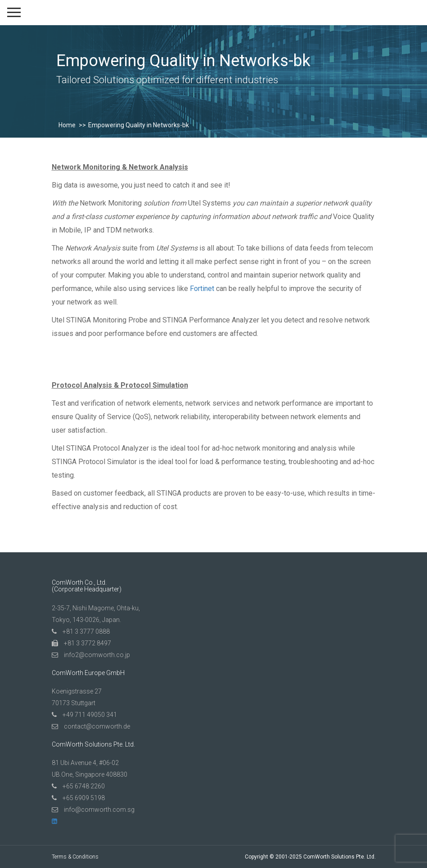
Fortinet (202, 289)
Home (67, 125)
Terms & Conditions (75, 857)
